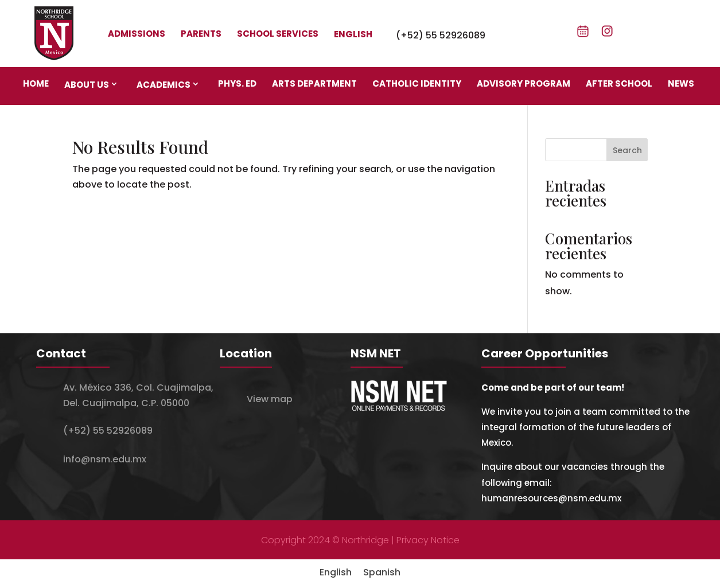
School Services (278, 34)
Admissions (137, 34)
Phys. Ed (237, 83)
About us (87, 85)
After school (619, 83)
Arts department (314, 83)
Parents (201, 34)
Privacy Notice (428, 540)
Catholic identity (417, 83)
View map (270, 399)
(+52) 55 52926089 (441, 35)
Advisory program (524, 83)
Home (36, 83)
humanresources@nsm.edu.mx (551, 498)
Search (627, 150)
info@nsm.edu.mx (105, 459)
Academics (164, 85)
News (681, 83)
